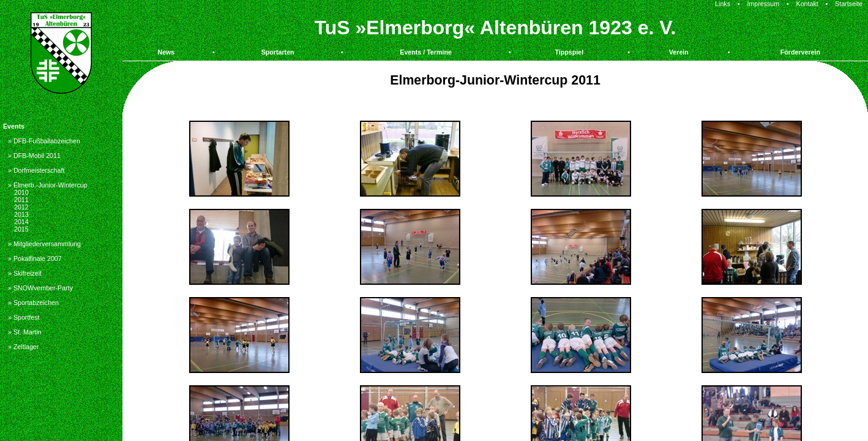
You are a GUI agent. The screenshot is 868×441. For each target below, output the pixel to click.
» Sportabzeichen (33, 303)
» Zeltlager (23, 347)
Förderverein (800, 52)
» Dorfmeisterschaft (36, 170)
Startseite (849, 4)
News (166, 52)
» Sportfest (24, 317)
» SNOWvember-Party (40, 288)
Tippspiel (570, 52)
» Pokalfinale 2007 (35, 258)
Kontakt (807, 4)
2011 (21, 200)
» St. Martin (24, 332)
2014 (21, 222)
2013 (21, 214)
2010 (21, 192)
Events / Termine (426, 52)
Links (723, 4)
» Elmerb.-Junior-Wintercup (48, 185)
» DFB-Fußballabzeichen (44, 141)
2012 (21, 207)
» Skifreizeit (25, 273)
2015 (21, 229)
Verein (679, 52)
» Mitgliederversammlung (44, 244)
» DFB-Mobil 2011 (34, 156)
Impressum (763, 4)
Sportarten (278, 52)
